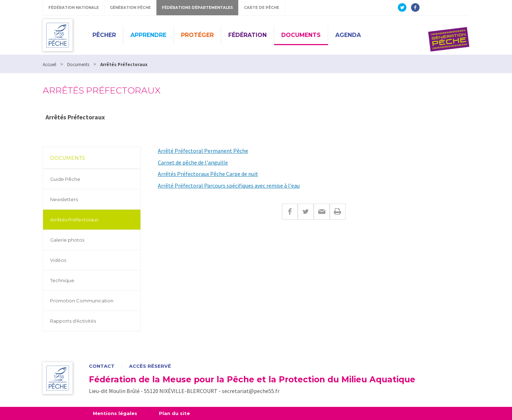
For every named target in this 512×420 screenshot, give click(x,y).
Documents (301, 35)
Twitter (306, 212)
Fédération (247, 35)
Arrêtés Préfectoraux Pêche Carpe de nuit (208, 174)
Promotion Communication (82, 301)
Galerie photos (67, 240)
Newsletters (64, 199)
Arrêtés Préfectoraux (74, 220)
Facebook (290, 212)
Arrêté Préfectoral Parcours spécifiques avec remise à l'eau (229, 185)
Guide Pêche (65, 179)
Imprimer (338, 212)
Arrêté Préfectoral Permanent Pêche (203, 151)
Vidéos (58, 260)
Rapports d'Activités (73, 321)
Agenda (348, 35)
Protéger (197, 35)
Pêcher (104, 35)
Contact (102, 366)
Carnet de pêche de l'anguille (193, 162)
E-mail (322, 212)
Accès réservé (150, 366)
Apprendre (148, 35)
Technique (62, 280)
